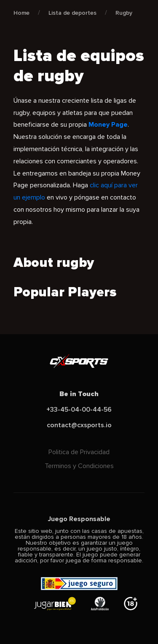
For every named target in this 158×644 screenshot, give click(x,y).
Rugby (124, 13)
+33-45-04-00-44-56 (79, 410)
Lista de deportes (72, 13)
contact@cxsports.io (79, 425)
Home (21, 13)
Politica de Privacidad (79, 452)
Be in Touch (79, 394)
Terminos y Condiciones (79, 466)
